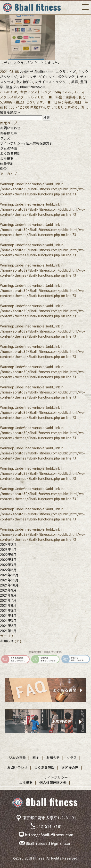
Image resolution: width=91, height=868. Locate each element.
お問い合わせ (10, 128)
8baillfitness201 (33, 87)
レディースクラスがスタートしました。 (31, 63)
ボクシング (66, 77)
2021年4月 (8, 616)
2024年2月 (8, 544)
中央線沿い (24, 82)
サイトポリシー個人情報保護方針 (54, 780)
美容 (74, 82)
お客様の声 (8, 133)
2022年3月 (8, 565)
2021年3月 (8, 621)
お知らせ (27, 72)
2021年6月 (8, 605)
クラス (5, 138)
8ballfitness (44, 72)
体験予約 (7, 163)
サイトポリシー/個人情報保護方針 (26, 143)
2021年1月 (8, 631)
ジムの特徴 (8, 148)
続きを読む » (10, 112)
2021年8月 (8, 595)
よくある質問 (10, 153)
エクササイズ (66, 72)
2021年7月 (8, 600)
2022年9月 (8, 555)
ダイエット (47, 77)
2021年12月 (9, 575)
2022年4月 (8, 560)
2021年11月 (9, 580)
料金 (3, 169)
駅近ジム (12, 87)
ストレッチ (28, 77)
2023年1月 (8, 549)
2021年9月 (8, 590)
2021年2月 (8, 626)
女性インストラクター (52, 82)
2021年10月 (9, 585)
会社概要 (7, 158)
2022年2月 (8, 570)
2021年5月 (8, 610)
